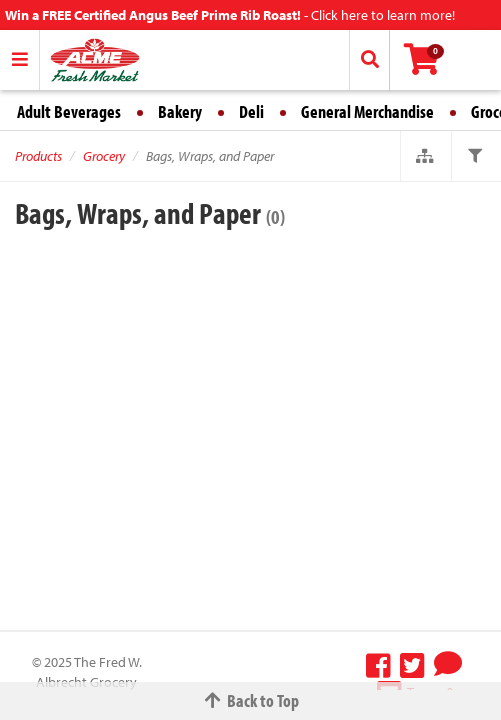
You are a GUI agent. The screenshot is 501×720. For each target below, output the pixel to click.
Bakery (180, 111)
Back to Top (251, 700)
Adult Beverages (69, 111)
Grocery (104, 156)
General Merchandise (367, 111)
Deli (251, 111)
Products (38, 156)
